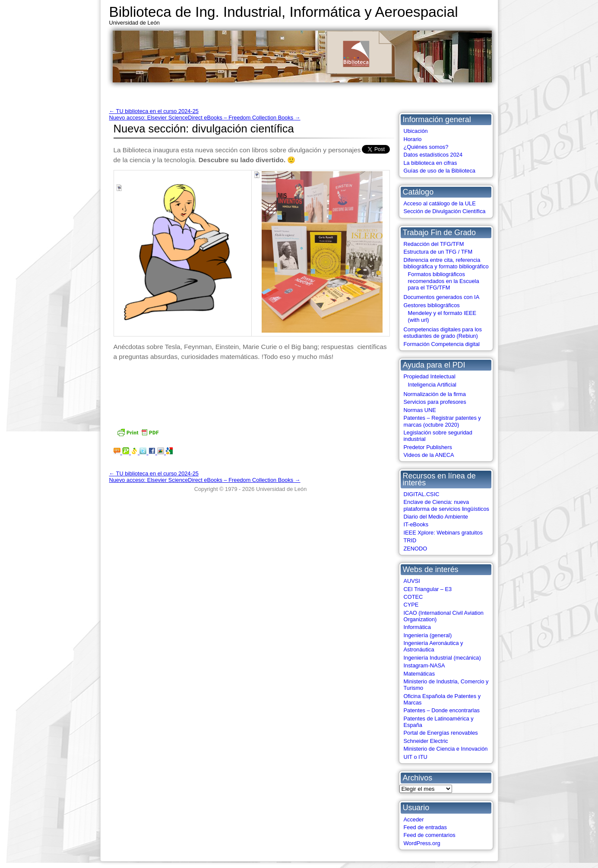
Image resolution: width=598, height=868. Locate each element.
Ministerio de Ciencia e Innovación (446, 749)
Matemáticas (419, 674)
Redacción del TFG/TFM (434, 244)
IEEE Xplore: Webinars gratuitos (443, 533)
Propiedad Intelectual (430, 376)
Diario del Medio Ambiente (436, 517)
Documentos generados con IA (442, 297)
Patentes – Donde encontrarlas (442, 710)
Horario (413, 139)
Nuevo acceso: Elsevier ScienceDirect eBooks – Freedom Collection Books (205, 118)
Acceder (414, 819)
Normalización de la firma (435, 394)
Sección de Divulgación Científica (445, 211)
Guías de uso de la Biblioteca (440, 171)
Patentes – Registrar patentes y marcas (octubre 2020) (442, 421)
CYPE (411, 605)
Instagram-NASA (424, 665)
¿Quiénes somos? (426, 147)
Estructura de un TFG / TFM (438, 252)
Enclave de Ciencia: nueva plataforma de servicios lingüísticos (446, 505)
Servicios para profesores (435, 402)
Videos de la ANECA (429, 455)
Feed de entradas (425, 827)
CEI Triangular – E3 (428, 589)
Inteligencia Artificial (432, 385)
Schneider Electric (426, 741)
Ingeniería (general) (428, 635)
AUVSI (412, 581)
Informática (417, 627)
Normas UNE (420, 410)
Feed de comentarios (430, 835)
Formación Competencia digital (442, 344)
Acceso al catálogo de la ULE (440, 203)
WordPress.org (422, 843)
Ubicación (416, 131)
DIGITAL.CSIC (422, 494)
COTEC (413, 597)
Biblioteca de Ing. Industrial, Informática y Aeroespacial (284, 12)
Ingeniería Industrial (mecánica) (442, 658)
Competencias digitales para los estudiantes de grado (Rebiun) (443, 333)
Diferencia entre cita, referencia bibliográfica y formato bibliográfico (446, 263)
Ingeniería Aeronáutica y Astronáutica (433, 646)
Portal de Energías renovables (441, 733)
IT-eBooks (416, 524)
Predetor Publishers (428, 447)
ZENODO (416, 549)
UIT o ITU (416, 757)
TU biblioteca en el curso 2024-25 (154, 111)
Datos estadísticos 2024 (433, 155)
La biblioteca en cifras (430, 163)
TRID (410, 540)
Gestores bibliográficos (432, 305)
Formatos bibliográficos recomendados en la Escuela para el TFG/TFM (444, 281)
